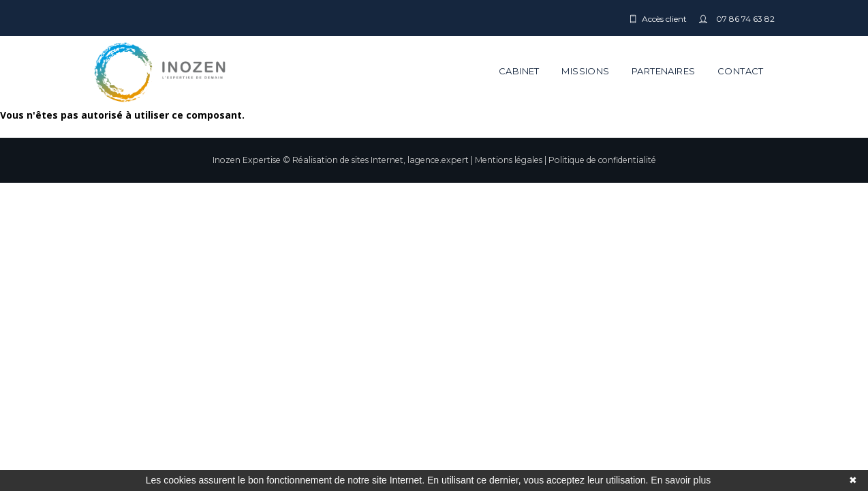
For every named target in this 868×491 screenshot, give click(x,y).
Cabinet (519, 71)
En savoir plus (681, 480)
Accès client (664, 19)
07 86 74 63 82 (744, 19)
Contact (741, 71)
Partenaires (663, 71)
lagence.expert (438, 160)
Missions (585, 71)
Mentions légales (509, 160)
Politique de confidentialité (602, 160)
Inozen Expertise (247, 160)
